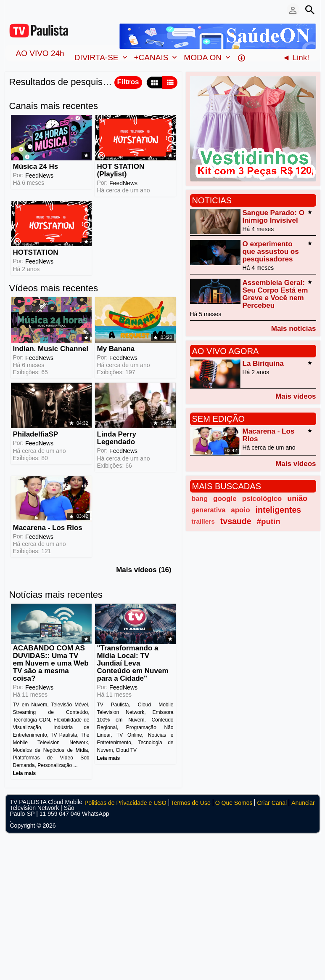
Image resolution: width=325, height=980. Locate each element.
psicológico (262, 499)
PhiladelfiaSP (36, 434)
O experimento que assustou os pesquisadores (271, 252)
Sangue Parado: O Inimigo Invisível (273, 217)
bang (200, 498)
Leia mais (25, 773)
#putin (269, 521)
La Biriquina (263, 364)
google (225, 499)
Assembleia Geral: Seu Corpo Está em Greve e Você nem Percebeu (275, 294)
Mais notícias (294, 328)
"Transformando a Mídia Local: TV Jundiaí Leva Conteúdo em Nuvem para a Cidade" (133, 663)
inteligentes (279, 510)
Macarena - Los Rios (48, 528)
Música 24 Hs (36, 166)
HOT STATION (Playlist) (121, 170)
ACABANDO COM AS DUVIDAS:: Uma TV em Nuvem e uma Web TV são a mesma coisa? (51, 663)
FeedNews (39, 176)
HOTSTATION (36, 252)
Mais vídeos (296, 396)
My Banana (116, 349)
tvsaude (236, 521)
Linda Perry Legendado (117, 438)
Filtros (128, 82)
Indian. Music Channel (51, 349)
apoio (240, 510)
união (297, 498)
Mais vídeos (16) (144, 570)
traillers (203, 521)
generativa (209, 510)
